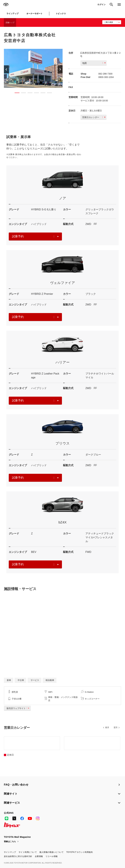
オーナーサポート (35, 14)
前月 (107, 727)
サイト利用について (28, 852)
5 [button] (41, 93)
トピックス (61, 14)
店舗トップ (10, 22)
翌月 (116, 727)
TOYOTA (6, 5)
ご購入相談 (109, 22)
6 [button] (48, 93)
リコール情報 (52, 856)
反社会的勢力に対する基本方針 (18, 856)
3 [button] (28, 93)
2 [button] (22, 93)
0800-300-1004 (106, 77)
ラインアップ (13, 14)
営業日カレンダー (94, 117)
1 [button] (15, 93)
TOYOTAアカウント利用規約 (80, 852)
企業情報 (39, 856)
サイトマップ (10, 852)
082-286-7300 (105, 74)
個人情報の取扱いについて (52, 852)
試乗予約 (35, 236)
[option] (33, 68)
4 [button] (35, 93)
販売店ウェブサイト (19, 708)
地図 (94, 63)
